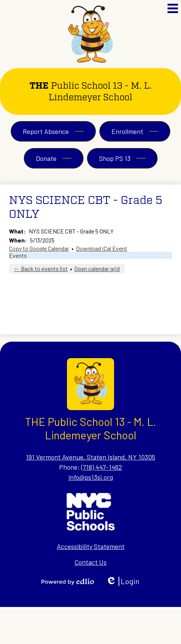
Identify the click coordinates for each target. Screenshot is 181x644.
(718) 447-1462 (102, 467)
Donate (46, 158)
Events (18, 255)
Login (123, 581)
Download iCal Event (102, 248)
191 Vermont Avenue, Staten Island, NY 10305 (90, 457)
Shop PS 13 (115, 158)
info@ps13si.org (91, 477)
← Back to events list (41, 268)
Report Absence (46, 131)
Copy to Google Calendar (39, 248)
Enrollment (127, 131)
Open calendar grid (97, 268)
